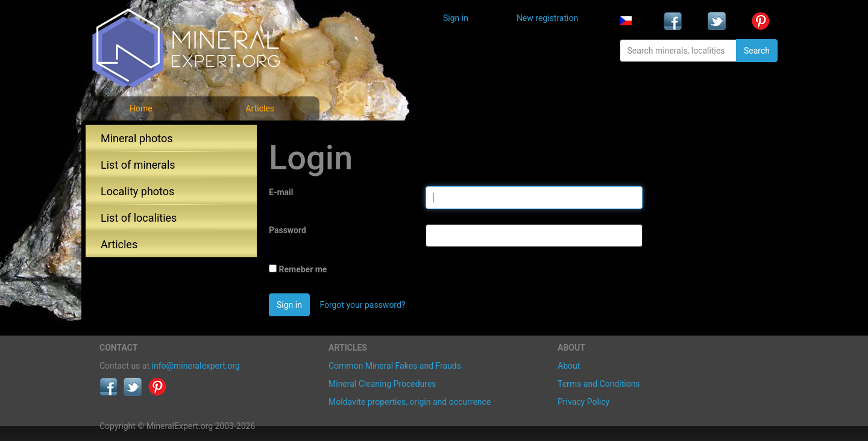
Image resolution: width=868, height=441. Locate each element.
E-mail (281, 192)
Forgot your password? (362, 305)
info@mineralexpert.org (196, 366)
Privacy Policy (583, 402)
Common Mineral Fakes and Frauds (395, 366)
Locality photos (137, 191)
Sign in (456, 18)
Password (288, 230)
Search (757, 51)
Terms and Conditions (599, 384)
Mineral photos (137, 138)
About (569, 366)
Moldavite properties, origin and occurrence (410, 402)
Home (141, 108)
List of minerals (138, 165)
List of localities (139, 218)
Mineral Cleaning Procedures (382, 384)
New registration (547, 18)
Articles (260, 108)
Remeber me (303, 269)
